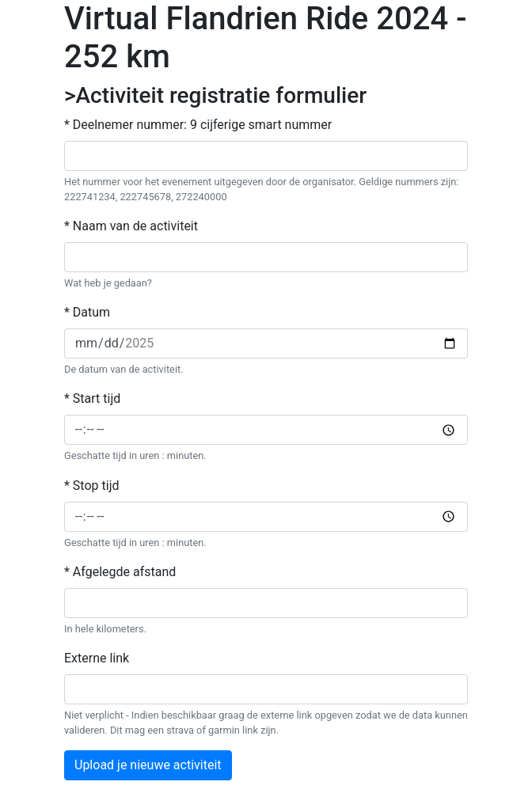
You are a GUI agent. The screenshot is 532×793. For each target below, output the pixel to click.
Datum (91, 312)
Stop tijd (96, 486)
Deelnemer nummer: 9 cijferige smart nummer (202, 125)
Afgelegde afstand (124, 572)
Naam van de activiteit (135, 226)
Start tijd (97, 398)
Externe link (97, 658)
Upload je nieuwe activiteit (148, 765)
